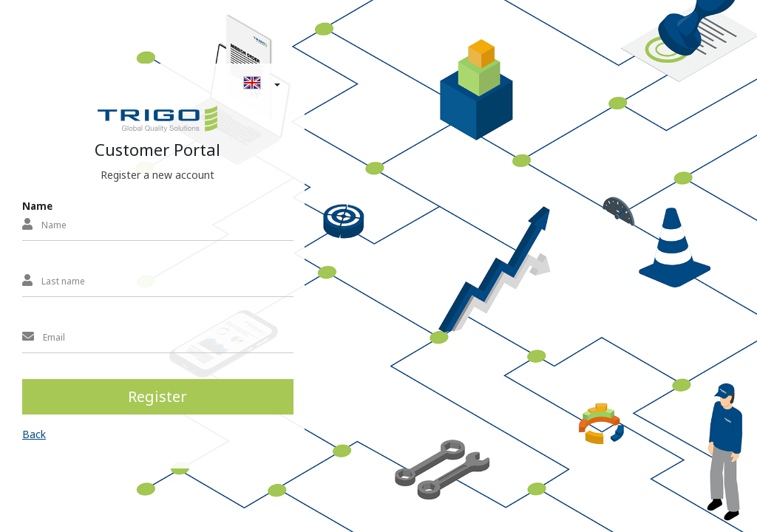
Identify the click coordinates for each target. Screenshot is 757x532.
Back (34, 434)
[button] (154, 84)
